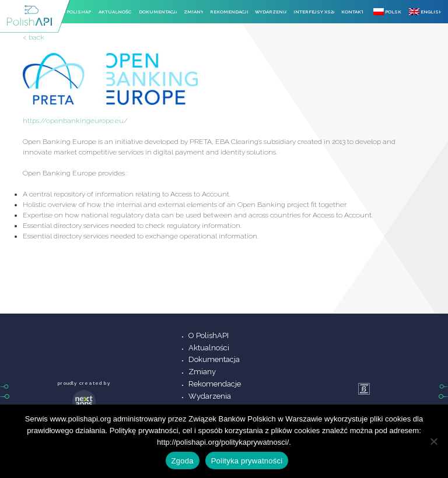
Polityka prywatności (247, 461)
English (425, 12)
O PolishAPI (77, 12)
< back (34, 37)
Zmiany (193, 12)
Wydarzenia (271, 12)
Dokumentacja (158, 12)
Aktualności (115, 12)
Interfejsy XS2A (314, 12)
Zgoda (183, 461)
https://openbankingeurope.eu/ (75, 121)
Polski (388, 12)
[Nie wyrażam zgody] (433, 441)
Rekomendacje (229, 12)
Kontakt (352, 12)
